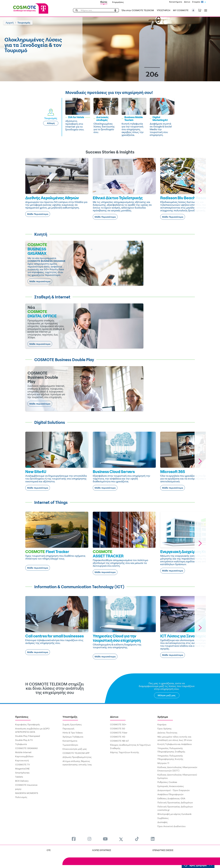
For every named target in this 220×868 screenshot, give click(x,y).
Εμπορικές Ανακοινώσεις (171, 786)
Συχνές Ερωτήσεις (72, 724)
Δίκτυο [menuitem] (114, 717)
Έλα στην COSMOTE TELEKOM (138, 10)
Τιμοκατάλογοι (70, 745)
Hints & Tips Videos (73, 733)
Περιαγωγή (68, 729)
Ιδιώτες (104, 2)
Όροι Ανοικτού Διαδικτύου (172, 826)
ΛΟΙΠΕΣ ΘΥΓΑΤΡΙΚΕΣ (101, 850)
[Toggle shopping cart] (201, 10)
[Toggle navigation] (205, 10)
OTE (48, 850)
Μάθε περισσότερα (40, 281)
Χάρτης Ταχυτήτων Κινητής (125, 752)
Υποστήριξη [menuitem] (70, 717)
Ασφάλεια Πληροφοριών (170, 794)
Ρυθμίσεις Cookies (167, 782)
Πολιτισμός (21, 797)
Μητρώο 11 (163, 763)
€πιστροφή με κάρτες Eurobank (174, 814)
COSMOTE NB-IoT (119, 741)
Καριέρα (162, 724)
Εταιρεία (196, 2)
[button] (193, 10)
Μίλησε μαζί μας (167, 695)
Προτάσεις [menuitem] (22, 717)
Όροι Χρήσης (165, 729)
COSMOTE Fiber (119, 733)
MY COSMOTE (181, 10)
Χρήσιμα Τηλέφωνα (73, 737)
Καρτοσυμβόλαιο (24, 756)
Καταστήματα (176, 2)
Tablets (19, 777)
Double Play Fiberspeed (28, 736)
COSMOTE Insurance (26, 785)
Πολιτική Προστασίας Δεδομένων (175, 802)
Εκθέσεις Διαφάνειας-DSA (171, 798)
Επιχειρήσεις (118, 2)
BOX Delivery (22, 781)
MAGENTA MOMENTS (27, 793)
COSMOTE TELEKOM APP (76, 753)
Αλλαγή (51, 123)
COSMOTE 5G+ (118, 724)
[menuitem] (74, 839)
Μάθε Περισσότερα (38, 214)
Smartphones (22, 773)
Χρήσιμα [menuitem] (163, 717)
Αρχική (10, 22)
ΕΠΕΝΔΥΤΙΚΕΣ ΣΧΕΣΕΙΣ (163, 850)
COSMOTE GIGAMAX (26, 748)
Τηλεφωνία (21, 744)
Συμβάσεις (163, 818)
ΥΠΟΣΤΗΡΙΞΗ (163, 10)
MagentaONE (22, 769)
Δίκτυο (187, 2)
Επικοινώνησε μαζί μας (75, 749)
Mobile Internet (23, 752)
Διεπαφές (163, 822)
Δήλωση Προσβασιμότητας (77, 757)
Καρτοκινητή (22, 760)
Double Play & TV (24, 740)
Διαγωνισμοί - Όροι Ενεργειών (174, 790)
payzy (18, 789)
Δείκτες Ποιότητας (167, 733)
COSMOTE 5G (118, 729)
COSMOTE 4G (118, 737)
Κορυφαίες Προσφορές (28, 724)
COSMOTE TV (22, 765)
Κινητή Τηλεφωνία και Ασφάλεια (175, 744)
